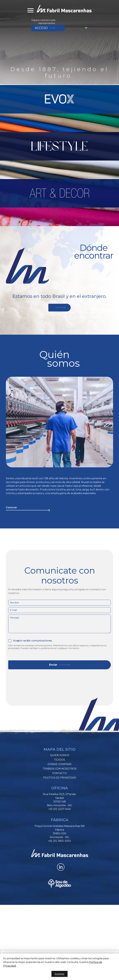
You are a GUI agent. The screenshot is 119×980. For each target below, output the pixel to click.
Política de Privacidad (60, 778)
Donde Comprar (59, 764)
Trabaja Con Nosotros (60, 769)
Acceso (41, 28)
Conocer (11, 507)
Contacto (59, 773)
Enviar (53, 665)
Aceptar (59, 974)
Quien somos (60, 755)
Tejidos (59, 760)
